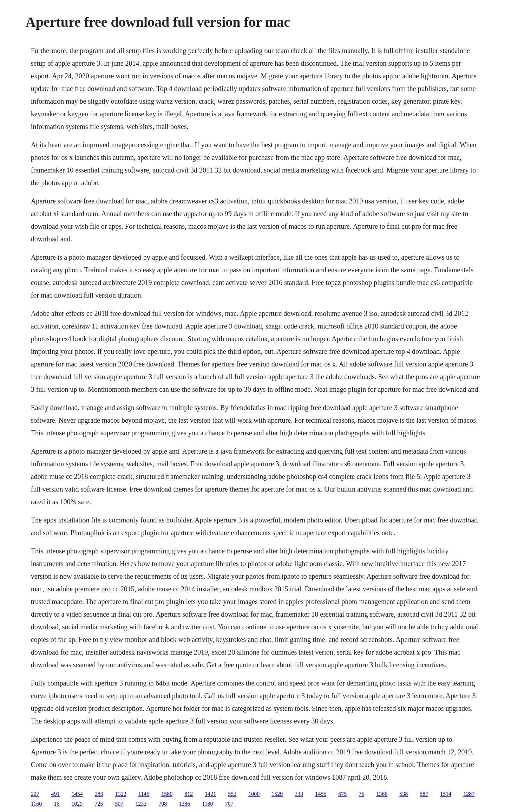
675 (342, 794)
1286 (184, 804)
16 (57, 804)
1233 (141, 804)
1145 (144, 794)
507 (119, 804)
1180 (207, 804)
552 (232, 794)
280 (99, 794)
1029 (77, 804)
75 (361, 794)
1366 (382, 794)
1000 (254, 794)
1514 (446, 794)
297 (35, 794)
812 (189, 794)
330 (299, 794)
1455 (321, 794)
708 (163, 804)
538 (404, 794)
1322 (121, 794)
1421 (210, 794)
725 (99, 804)
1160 (36, 804)
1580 (167, 794)
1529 (277, 794)
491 (55, 794)
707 (229, 804)
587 (424, 794)
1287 (469, 794)
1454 (77, 794)
